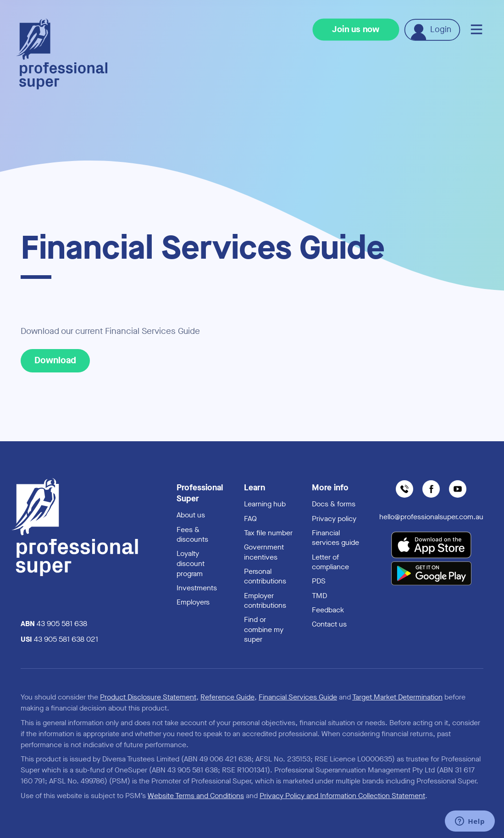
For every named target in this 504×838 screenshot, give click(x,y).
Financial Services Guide (298, 697)
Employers (193, 602)
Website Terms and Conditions (196, 796)
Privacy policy (334, 519)
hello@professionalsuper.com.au (431, 517)
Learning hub (265, 504)
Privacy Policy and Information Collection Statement (342, 796)
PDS (319, 581)
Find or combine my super (264, 629)
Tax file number (268, 533)
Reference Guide (227, 697)
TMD (319, 596)
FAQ (250, 519)
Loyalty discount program (191, 563)
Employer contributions (265, 601)
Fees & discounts (192, 535)
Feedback (328, 610)
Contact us (329, 624)
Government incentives (264, 552)
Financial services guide (335, 538)
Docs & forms (334, 504)
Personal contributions (265, 576)
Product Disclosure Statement (148, 697)
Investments (197, 588)
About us (191, 515)
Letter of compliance (330, 562)
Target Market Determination (397, 697)
